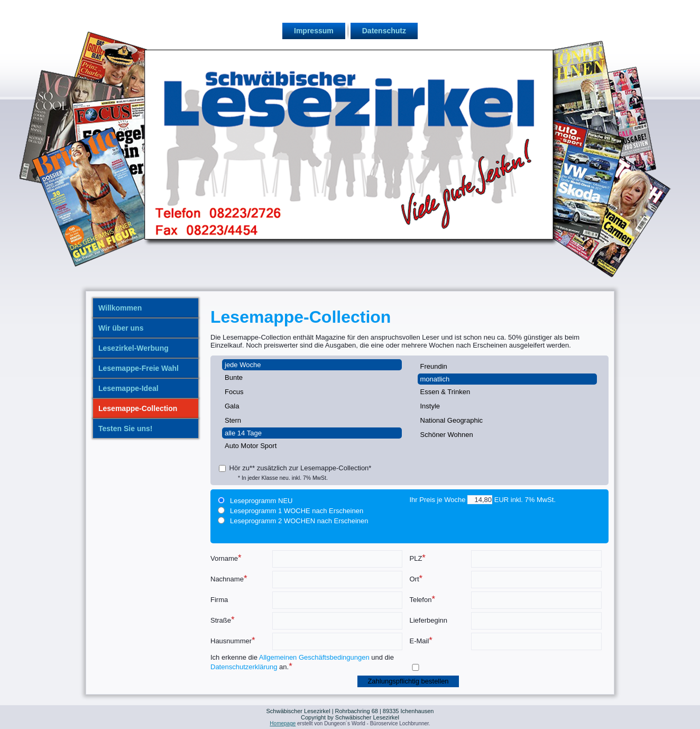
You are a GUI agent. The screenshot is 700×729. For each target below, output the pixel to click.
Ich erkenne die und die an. (302, 662)
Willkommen (120, 308)
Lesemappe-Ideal (128, 388)
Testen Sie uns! (125, 429)
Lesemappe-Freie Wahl (139, 368)
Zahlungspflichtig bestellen (408, 681)
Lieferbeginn (429, 620)
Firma (219, 600)
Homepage (283, 723)
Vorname (226, 558)
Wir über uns (121, 328)
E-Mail (421, 640)
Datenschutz (384, 31)
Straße (223, 620)
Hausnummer (233, 640)
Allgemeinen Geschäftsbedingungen (314, 657)
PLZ (418, 558)
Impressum (314, 31)
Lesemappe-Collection (138, 408)
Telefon (423, 599)
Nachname (229, 578)
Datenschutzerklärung (244, 667)
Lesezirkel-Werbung (133, 348)
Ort (416, 578)
